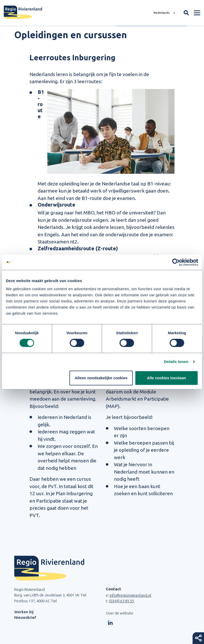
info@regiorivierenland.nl (130, 595)
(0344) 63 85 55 (122, 601)
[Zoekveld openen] (186, 13)
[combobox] (165, 13)
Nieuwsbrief (25, 617)
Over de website (120, 613)
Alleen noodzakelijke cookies (101, 378)
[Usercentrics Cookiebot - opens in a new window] (176, 262)
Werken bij (24, 612)
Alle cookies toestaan (166, 378)
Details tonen (176, 362)
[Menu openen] (197, 13)
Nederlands (162, 13)
